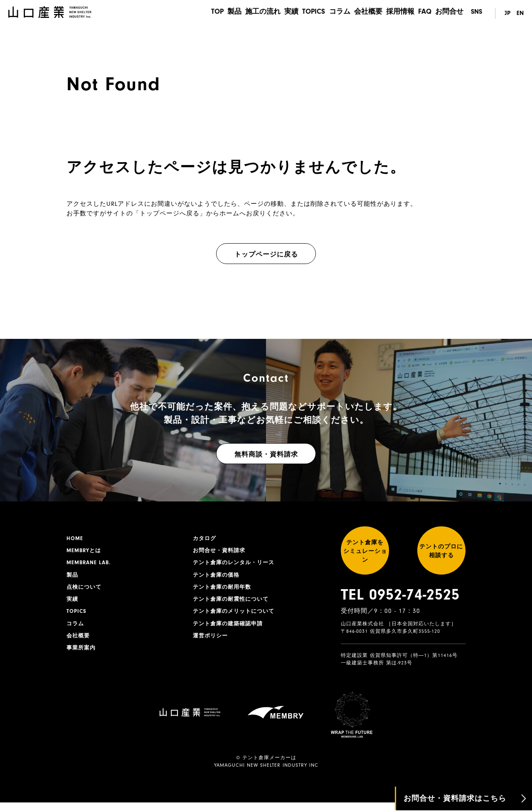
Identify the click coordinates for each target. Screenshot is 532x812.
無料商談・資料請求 (266, 454)
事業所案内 (82, 655)
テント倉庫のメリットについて (236, 616)
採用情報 (397, 14)
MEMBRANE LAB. (90, 565)
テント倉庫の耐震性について (233, 603)
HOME (75, 539)
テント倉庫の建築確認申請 (230, 629)
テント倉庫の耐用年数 (224, 590)
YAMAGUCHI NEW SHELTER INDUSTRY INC (266, 775)
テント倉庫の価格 (218, 578)
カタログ (205, 539)
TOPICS (304, 14)
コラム (332, 14)
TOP (198, 14)
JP (506, 14)
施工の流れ (249, 14)
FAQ (423, 14)
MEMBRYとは (85, 552)
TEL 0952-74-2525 (400, 605)
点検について (85, 590)
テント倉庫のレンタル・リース (236, 565)
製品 (218, 14)
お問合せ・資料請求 (221, 552)
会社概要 (362, 14)
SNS (477, 14)
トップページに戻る (266, 254)
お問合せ (450, 14)
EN (520, 14)
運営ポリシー (212, 642)
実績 (279, 14)
